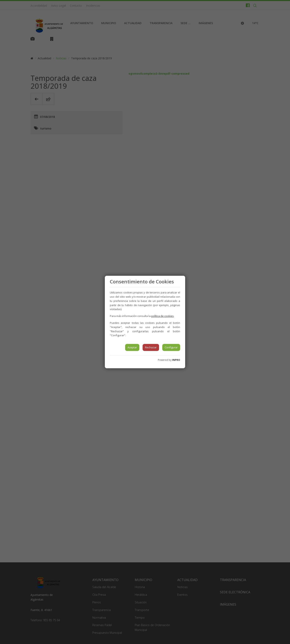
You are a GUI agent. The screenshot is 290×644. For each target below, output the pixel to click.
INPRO (176, 360)
